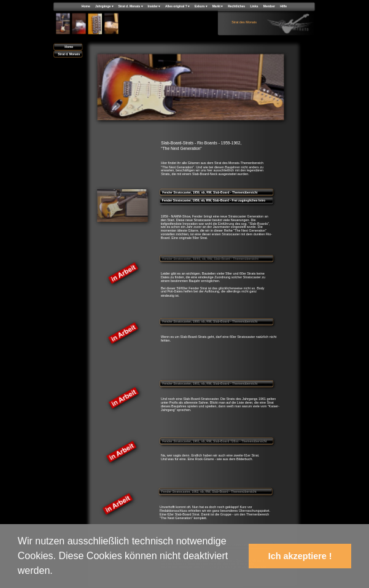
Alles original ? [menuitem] (177, 6)
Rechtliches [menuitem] (236, 6)
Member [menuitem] (269, 6)
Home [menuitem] (86, 6)
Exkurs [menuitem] (201, 6)
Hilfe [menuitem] (283, 6)
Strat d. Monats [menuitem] (130, 6)
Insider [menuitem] (154, 6)
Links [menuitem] (254, 6)
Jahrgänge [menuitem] (104, 6)
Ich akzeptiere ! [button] (300, 556)
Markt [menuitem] (218, 6)
